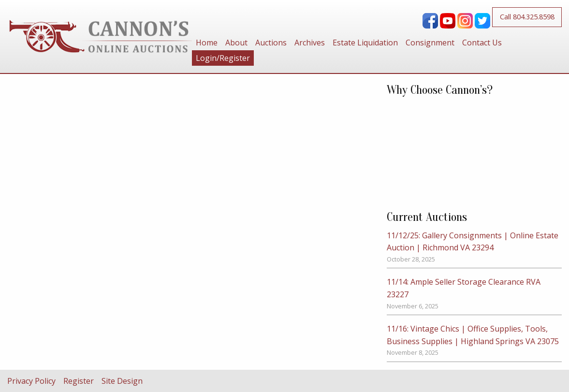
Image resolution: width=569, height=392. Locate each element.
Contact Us (482, 43)
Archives (310, 43)
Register (79, 381)
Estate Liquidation (365, 43)
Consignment (430, 43)
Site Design (122, 381)
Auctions (271, 43)
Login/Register (223, 58)
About (236, 43)
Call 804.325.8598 (527, 17)
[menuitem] (207, 43)
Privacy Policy (31, 381)
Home (207, 43)
